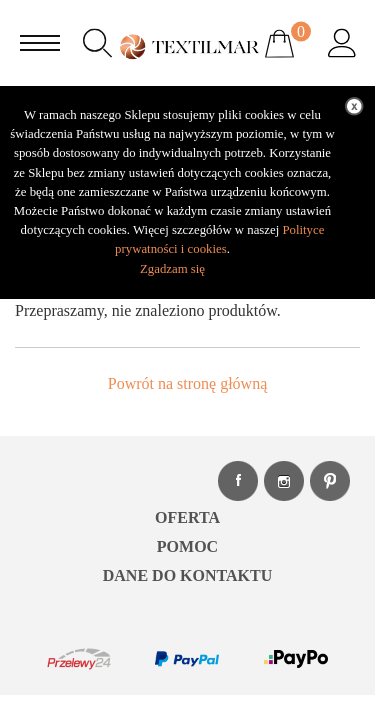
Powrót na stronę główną (188, 383)
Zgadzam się (172, 269)
